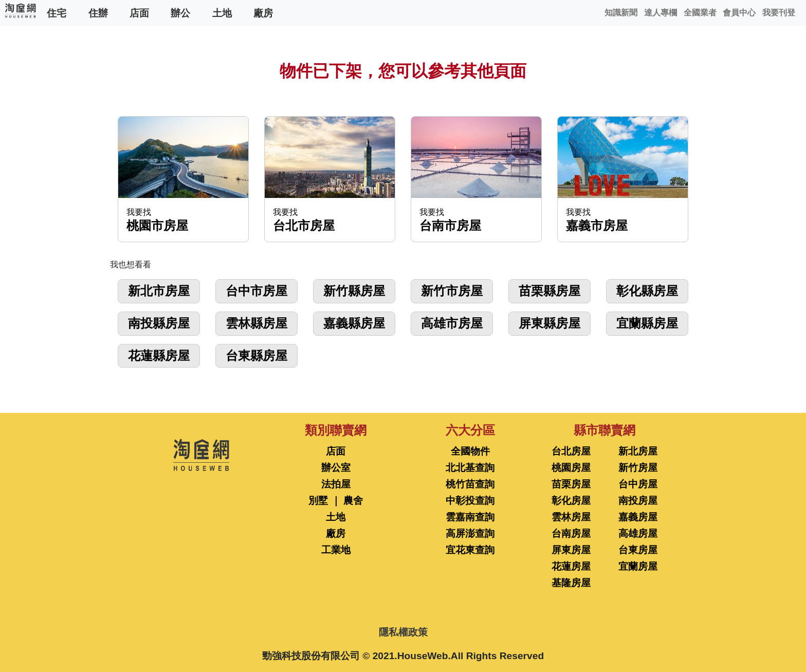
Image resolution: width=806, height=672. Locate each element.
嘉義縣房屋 (354, 323)
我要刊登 (779, 13)
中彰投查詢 (470, 501)
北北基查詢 (470, 468)
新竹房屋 (638, 468)
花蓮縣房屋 (159, 356)
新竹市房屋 (452, 291)
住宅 (57, 13)
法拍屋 (336, 484)
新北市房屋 (159, 291)
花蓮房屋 (571, 566)
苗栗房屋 (571, 484)
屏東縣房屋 (549, 323)
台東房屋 (638, 550)
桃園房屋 (571, 468)
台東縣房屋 (257, 356)
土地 (222, 13)
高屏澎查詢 (470, 533)
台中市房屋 (257, 291)
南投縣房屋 (159, 323)
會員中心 (739, 13)
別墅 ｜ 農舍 (336, 501)
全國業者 (700, 13)
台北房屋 (571, 451)
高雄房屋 (638, 533)
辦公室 (336, 468)
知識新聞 (621, 13)
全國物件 (470, 451)
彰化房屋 (571, 501)
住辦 (98, 13)
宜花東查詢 (470, 550)
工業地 (336, 550)
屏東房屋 (571, 550)
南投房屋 (638, 501)
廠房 (263, 13)
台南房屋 (571, 533)
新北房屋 (638, 451)
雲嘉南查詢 (470, 517)
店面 (139, 13)
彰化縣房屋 (647, 291)
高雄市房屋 (452, 323)
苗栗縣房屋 (549, 291)
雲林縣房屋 (257, 323)
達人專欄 (661, 13)
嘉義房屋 (638, 517)
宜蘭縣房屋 (647, 323)
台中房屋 (638, 484)
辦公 (180, 13)
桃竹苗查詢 (470, 484)
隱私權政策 (403, 632)
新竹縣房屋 (354, 291)
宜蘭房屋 (638, 566)
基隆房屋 (571, 583)
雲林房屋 (571, 517)
